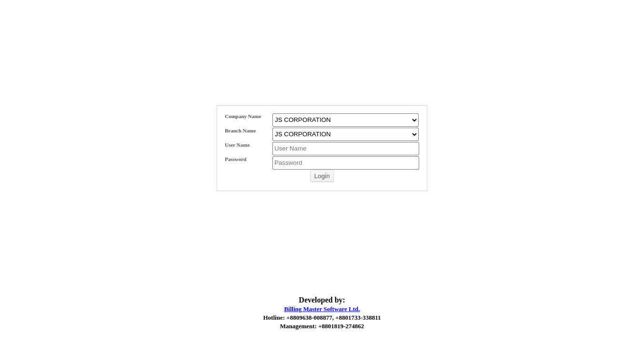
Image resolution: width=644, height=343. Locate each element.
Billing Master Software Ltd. (322, 309)
